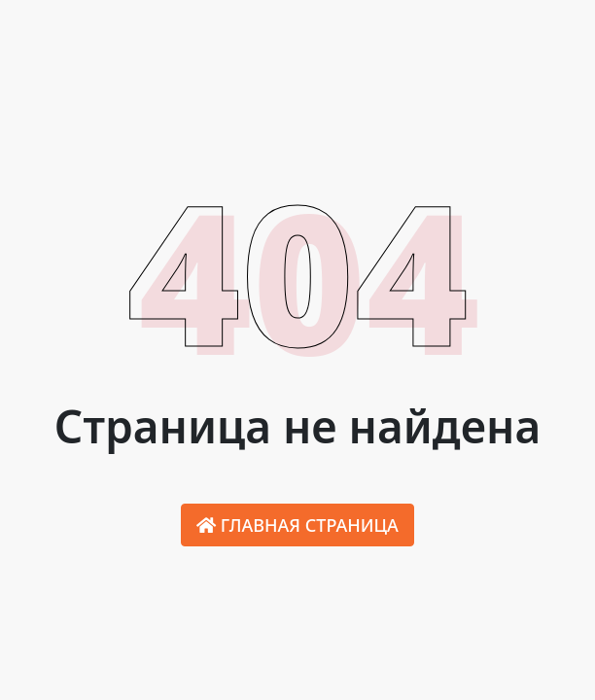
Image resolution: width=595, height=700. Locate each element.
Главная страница (297, 525)
